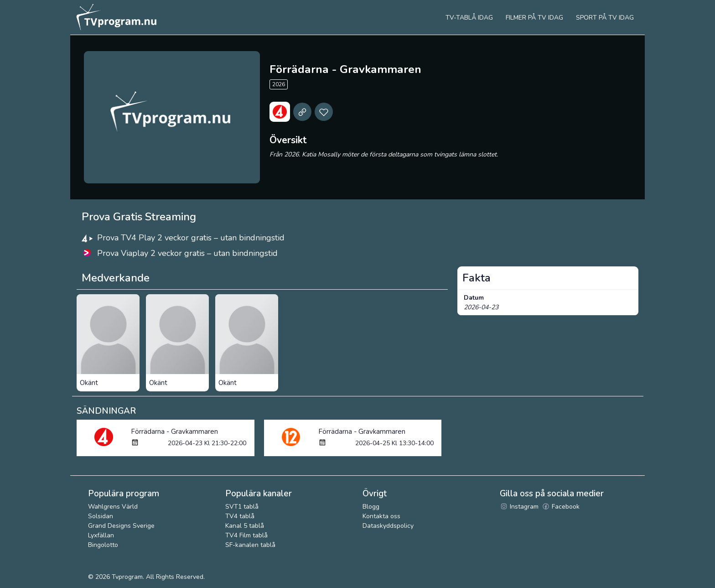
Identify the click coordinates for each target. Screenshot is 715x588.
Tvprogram (127, 577)
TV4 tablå (240, 516)
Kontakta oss (381, 516)
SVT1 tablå (242, 507)
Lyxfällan (101, 535)
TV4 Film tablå (246, 535)
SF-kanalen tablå (250, 545)
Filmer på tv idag (534, 18)
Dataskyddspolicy (388, 526)
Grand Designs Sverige (121, 526)
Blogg (371, 507)
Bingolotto (103, 545)
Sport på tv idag (605, 18)
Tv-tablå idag (469, 18)
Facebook (561, 507)
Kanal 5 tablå (245, 526)
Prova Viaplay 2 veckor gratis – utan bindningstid (187, 253)
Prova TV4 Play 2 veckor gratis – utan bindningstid (191, 238)
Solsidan (101, 516)
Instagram (519, 507)
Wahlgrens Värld (113, 507)
